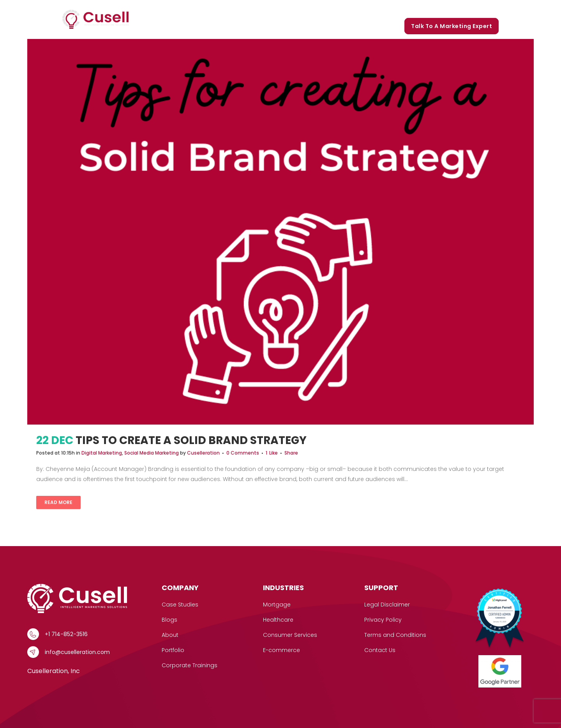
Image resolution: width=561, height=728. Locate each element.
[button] (275, 9)
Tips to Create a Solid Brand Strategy (191, 440)
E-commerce (281, 650)
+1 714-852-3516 (66, 634)
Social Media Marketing (152, 453)
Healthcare (278, 620)
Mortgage (277, 605)
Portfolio (388, 9)
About (170, 635)
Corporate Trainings (465, 9)
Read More (58, 502)
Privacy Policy (383, 620)
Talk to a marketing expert (452, 26)
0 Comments (243, 453)
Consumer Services (290, 635)
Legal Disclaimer (387, 605)
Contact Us (380, 650)
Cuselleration (203, 453)
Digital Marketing (102, 453)
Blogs (419, 9)
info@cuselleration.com (77, 652)
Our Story (351, 9)
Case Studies (308, 9)
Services (263, 9)
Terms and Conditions (395, 635)
